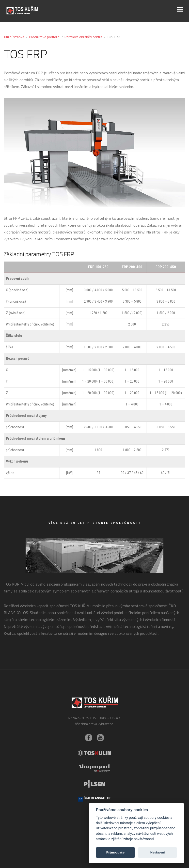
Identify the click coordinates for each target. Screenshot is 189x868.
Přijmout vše (115, 852)
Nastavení (158, 852)
